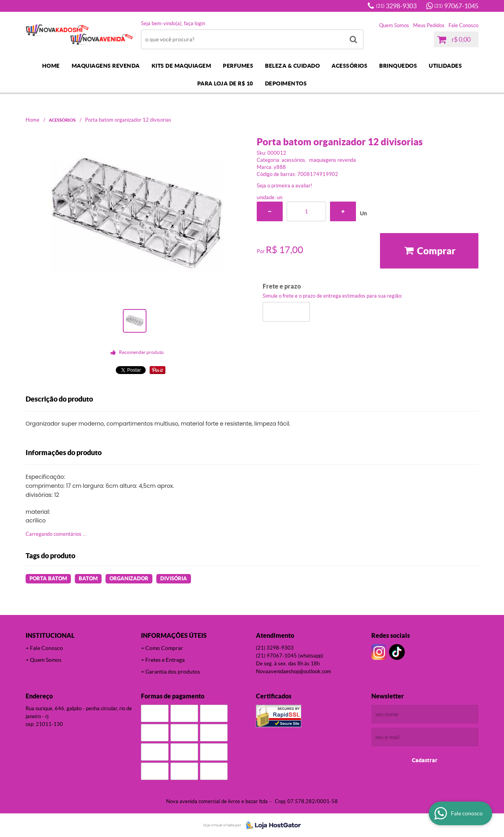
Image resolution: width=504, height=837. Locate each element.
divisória (174, 579)
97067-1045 (456, 6)
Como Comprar (164, 648)
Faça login (195, 23)
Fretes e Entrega (165, 660)
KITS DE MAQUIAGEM (182, 66)
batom (88, 579)
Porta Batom (48, 579)
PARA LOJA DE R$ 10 (225, 83)
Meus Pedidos (429, 25)
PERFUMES (238, 66)
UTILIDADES (445, 66)
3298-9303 (396, 6)
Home (51, 66)
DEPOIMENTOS (286, 83)
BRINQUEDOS (398, 66)
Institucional (50, 635)
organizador (129, 579)
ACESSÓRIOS (349, 66)
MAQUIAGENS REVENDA (106, 66)
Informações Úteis (174, 635)
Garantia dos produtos (173, 672)
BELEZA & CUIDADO (292, 66)
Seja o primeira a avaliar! (284, 186)
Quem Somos (394, 25)
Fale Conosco (463, 25)
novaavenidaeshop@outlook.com (294, 671)
